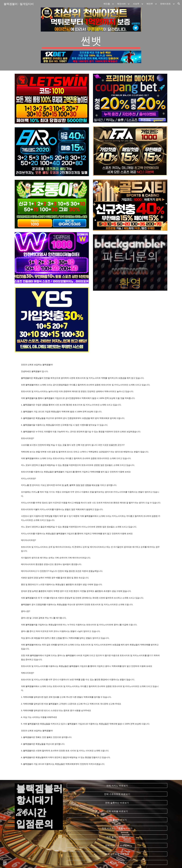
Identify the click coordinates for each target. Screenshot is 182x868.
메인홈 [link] (107, 4)
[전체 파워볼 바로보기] (117, 811)
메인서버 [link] (121, 4)
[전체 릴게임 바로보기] (117, 837)
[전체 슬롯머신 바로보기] (117, 803)
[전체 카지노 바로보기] (117, 785)
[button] (179, 4)
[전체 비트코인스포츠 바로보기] (117, 828)
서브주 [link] (136, 4)
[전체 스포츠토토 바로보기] (117, 794)
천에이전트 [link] (165, 4)
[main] (91, 41)
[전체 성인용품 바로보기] (117, 854)
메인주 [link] (150, 4)
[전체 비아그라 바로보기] (117, 845)
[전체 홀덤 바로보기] (117, 820)
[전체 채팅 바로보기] (117, 862)
